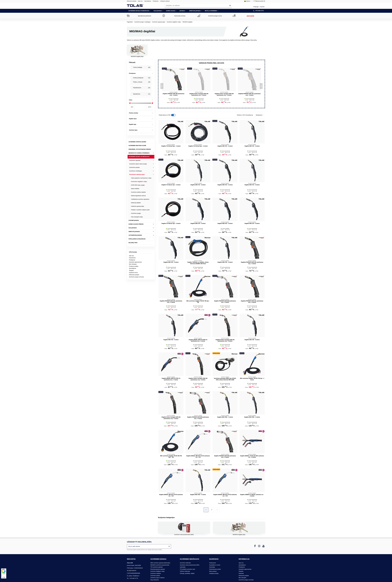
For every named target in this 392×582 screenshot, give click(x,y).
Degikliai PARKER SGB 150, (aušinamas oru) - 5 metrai (171, 302)
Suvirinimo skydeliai (156, 573)
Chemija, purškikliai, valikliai (187, 573)
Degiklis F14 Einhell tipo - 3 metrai (198, 146)
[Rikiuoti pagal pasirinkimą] (259, 115)
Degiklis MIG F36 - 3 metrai (225, 262)
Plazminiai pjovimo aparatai (158, 569)
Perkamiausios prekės (215, 569)
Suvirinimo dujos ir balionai (157, 578)
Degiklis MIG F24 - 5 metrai (174, 94)
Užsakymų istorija (214, 573)
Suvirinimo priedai (155, 576)
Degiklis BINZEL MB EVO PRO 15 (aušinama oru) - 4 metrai (171, 379)
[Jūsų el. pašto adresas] (147, 546)
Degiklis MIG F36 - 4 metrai (171, 340)
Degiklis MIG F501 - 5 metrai (198, 495)
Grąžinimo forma (133, 273)
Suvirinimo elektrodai (185, 563)
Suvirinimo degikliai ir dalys (157, 571)
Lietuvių (248, 1)
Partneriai (241, 573)
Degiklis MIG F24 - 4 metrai (252, 223)
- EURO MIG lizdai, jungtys (138, 185)
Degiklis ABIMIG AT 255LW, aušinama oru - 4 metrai (252, 495)
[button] (140, 11)
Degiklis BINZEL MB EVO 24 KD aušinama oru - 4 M (171, 495)
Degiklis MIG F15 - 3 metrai (252, 146)
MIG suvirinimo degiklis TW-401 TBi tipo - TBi (198, 302)
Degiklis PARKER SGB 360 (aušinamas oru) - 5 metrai (225, 457)
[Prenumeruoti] (169, 546)
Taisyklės (131, 271)
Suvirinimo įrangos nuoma (215, 16)
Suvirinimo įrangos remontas (136, 277)
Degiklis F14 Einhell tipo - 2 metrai (171, 146)
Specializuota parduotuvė (145, 16)
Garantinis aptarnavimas (135, 262)
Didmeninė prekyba (132, 1)
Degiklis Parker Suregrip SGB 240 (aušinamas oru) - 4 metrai (198, 379)
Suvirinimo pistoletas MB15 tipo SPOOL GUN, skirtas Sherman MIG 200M (225, 379)
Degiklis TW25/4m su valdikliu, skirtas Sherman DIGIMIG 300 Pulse (198, 263)
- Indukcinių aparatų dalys (137, 206)
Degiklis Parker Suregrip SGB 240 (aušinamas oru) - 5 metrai (224, 94)
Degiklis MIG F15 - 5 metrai (252, 185)
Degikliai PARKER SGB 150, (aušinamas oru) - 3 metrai (252, 263)
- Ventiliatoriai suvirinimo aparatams (140, 199)
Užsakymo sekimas (165, 1)
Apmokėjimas (148, 1)
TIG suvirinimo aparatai (157, 567)
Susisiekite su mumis (215, 565)
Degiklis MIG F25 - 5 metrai (171, 262)
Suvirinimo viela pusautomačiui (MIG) (184, 535)
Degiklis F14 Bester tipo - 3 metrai (171, 223)
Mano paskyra (213, 571)
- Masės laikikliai (135, 189)
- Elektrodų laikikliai (136, 203)
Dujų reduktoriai (155, 580)
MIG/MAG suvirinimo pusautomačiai (160, 565)
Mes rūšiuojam (133, 264)
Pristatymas (156, 1)
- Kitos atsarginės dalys (137, 217)
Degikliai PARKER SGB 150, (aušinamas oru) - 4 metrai (252, 302)
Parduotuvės (132, 258)
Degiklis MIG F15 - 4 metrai (198, 185)
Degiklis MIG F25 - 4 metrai (225, 223)
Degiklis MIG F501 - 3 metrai (225, 417)
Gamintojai (212, 567)
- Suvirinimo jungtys (136, 213)
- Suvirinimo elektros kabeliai (138, 192)
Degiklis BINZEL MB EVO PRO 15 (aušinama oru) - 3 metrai (198, 340)
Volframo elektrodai (185, 571)
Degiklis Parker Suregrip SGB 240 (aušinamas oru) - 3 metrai (225, 340)
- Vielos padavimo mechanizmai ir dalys (141, 178)
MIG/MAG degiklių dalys (137, 57)
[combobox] (198, 6)
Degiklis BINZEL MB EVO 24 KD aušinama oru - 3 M (198, 457)
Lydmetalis (183, 567)
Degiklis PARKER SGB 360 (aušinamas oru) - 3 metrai (249, 94)
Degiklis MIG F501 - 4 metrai (252, 417)
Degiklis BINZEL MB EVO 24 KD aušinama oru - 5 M (225, 495)
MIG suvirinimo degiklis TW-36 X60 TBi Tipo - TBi (171, 457)
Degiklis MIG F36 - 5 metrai (252, 340)
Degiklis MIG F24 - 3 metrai (199, 94)
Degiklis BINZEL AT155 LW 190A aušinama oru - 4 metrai (252, 457)
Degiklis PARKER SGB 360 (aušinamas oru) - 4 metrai (198, 418)
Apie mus (140, 1)
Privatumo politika (134, 266)
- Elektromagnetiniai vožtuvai (138, 196)
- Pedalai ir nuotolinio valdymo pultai (140, 210)
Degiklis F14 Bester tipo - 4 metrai (171, 185)
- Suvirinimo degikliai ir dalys (139, 182)
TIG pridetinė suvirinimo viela (187, 569)
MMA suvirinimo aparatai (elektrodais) (160, 563)
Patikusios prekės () (259, 1)
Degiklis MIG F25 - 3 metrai (198, 223)
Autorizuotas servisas (180, 16)
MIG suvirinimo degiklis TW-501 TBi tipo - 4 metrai (252, 379)
